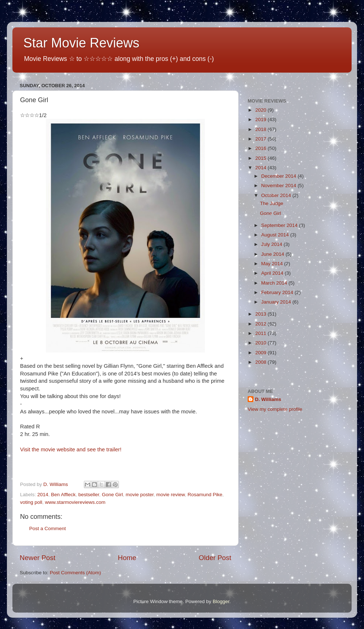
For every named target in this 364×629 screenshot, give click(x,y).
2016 (262, 148)
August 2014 (276, 235)
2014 (43, 495)
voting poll (31, 502)
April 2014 (273, 273)
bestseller (89, 495)
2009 (262, 353)
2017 (262, 139)
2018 (262, 129)
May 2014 (273, 264)
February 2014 (278, 292)
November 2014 (279, 186)
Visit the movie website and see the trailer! (71, 449)
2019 (262, 119)
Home (127, 558)
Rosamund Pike (205, 495)
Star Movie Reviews (81, 43)
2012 (262, 324)
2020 (262, 110)
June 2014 (273, 254)
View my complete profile (275, 409)
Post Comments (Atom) (75, 573)
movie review (171, 495)
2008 (262, 362)
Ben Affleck (63, 495)
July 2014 (272, 244)
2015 (262, 158)
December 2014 (279, 176)
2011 (262, 333)
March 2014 (275, 283)
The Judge (272, 203)
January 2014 (277, 302)
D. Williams (268, 399)
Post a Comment (48, 528)
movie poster (140, 495)
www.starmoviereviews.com (75, 502)
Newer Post (38, 558)
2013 (262, 314)
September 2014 (280, 225)
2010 (262, 343)
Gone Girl (112, 495)
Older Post (215, 558)
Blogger (221, 601)
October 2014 (277, 195)
